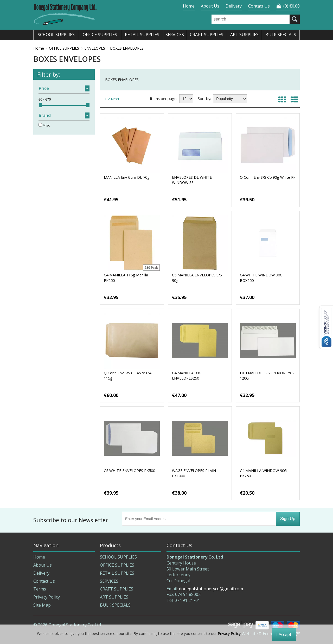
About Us (210, 6)
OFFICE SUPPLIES (64, 48)
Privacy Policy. (230, 633)
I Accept (284, 634)
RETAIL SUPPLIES (117, 573)
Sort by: (204, 99)
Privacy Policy (47, 597)
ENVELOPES (95, 48)
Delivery (234, 6)
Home (189, 6)
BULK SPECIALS (115, 605)
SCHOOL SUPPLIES (118, 557)
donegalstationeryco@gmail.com (211, 589)
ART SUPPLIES (114, 597)
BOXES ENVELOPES (127, 48)
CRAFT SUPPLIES (117, 589)
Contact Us (259, 6)
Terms (40, 589)
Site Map (42, 605)
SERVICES (109, 581)
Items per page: (164, 99)
